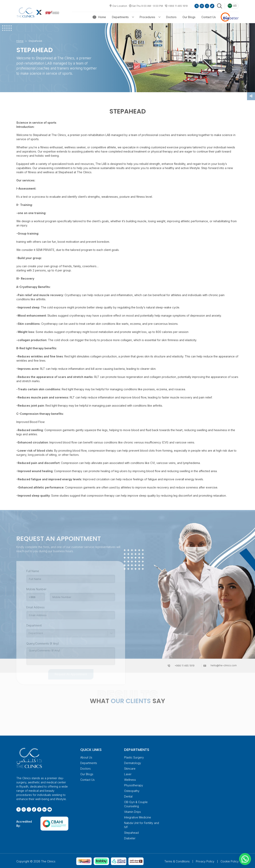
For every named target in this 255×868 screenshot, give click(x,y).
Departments (120, 17)
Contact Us (209, 17)
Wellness (130, 779)
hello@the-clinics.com (224, 664)
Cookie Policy (230, 860)
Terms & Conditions (177, 860)
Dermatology (133, 762)
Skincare (130, 768)
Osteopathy (132, 790)
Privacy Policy (205, 860)
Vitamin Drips (132, 811)
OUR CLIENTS (131, 700)
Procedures (147, 17)
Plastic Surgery (134, 756)
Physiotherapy (134, 784)
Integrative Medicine (138, 816)
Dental (128, 795)
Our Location (120, 6)
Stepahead (131, 832)
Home (102, 17)
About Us (86, 756)
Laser (128, 773)
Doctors (171, 17)
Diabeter (130, 837)
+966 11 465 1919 (178, 6)
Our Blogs (189, 17)
